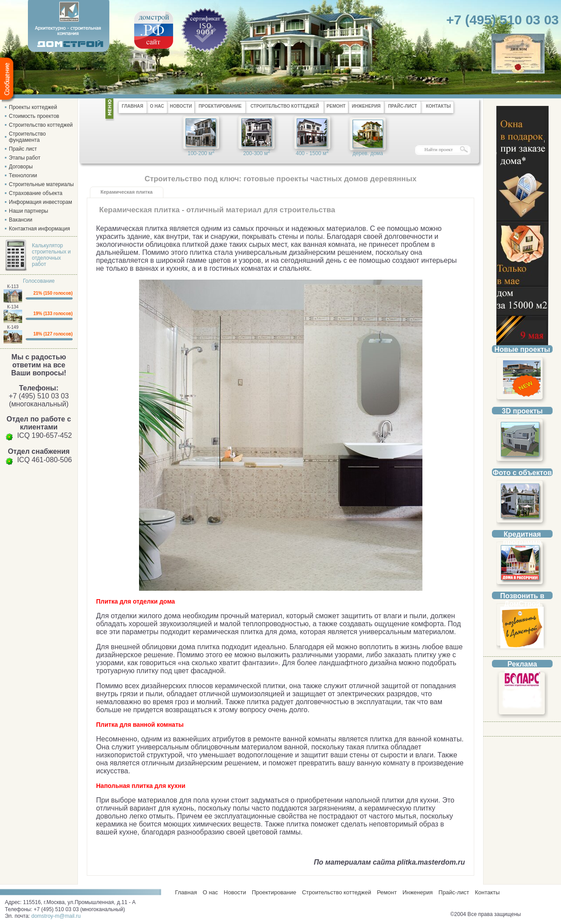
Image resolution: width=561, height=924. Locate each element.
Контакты (487, 892)
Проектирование (274, 892)
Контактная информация (39, 229)
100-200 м (201, 153)
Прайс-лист (454, 892)
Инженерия (418, 892)
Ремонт (387, 892)
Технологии (23, 175)
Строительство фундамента (27, 137)
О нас (211, 892)
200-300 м (257, 153)
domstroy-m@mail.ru (56, 916)
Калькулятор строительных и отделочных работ (51, 255)
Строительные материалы (41, 184)
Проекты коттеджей (33, 107)
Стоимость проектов (34, 116)
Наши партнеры (29, 211)
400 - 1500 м (312, 153)
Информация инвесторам (41, 202)
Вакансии (21, 220)
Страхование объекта (36, 193)
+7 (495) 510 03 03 (503, 20)
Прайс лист (23, 149)
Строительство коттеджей (41, 125)
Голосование (39, 281)
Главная (184, 892)
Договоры (21, 167)
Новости (235, 892)
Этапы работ (25, 158)
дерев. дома (368, 153)
